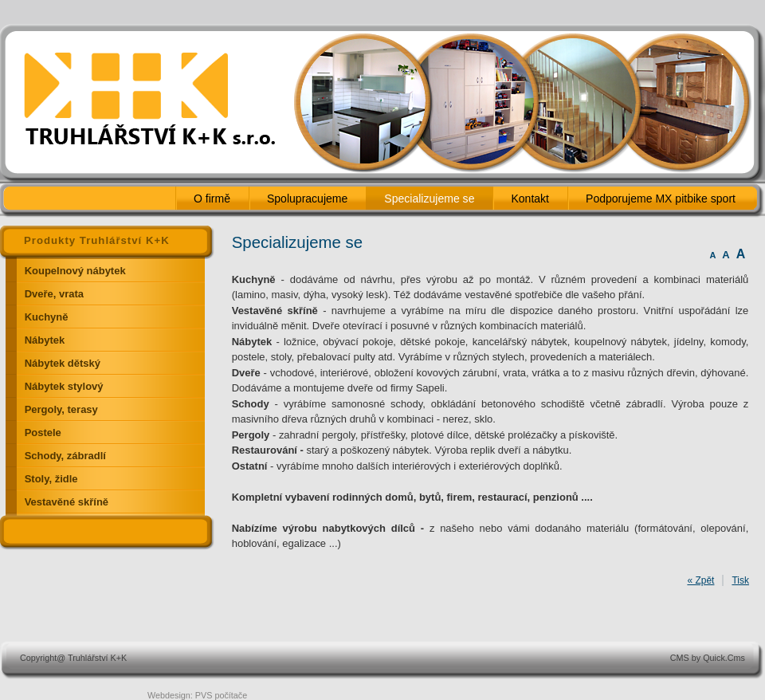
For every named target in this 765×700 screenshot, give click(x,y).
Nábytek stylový (64, 386)
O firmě (212, 199)
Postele (43, 433)
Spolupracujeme (307, 199)
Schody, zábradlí (65, 456)
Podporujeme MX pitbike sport (661, 199)
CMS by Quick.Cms (708, 658)
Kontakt (530, 199)
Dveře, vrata (54, 294)
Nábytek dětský (63, 363)
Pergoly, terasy (61, 409)
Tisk (740, 580)
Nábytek (45, 340)
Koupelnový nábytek (75, 271)
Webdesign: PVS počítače (197, 695)
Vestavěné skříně (67, 502)
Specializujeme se (429, 199)
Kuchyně (47, 317)
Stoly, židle (51, 479)
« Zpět (700, 580)
